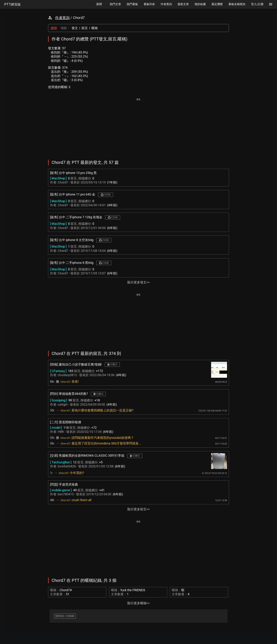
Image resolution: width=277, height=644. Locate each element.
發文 (75, 28)
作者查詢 (62, 18)
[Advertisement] (138, 126)
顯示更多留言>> (138, 509)
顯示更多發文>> (138, 282)
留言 (85, 28)
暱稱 (95, 28)
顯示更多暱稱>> (138, 603)
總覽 (54, 28)
